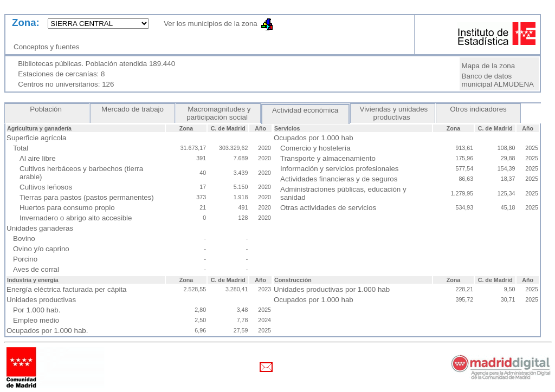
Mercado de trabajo (132, 109)
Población (47, 109)
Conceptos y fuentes (49, 47)
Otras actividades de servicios (328, 208)
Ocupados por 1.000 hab (314, 300)
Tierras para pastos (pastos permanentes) (87, 197)
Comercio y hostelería (315, 148)
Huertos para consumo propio (67, 208)
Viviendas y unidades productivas (393, 113)
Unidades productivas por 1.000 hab (332, 289)
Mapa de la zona (489, 66)
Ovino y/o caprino (41, 249)
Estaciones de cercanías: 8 (61, 74)
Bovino (24, 239)
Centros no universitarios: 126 (66, 84)
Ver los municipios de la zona (207, 24)
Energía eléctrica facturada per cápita (67, 289)
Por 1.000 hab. (37, 310)
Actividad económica (305, 110)
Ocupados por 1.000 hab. (47, 331)
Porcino (25, 259)
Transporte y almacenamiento (328, 158)
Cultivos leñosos (46, 187)
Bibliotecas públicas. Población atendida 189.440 (96, 64)
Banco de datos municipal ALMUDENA (498, 80)
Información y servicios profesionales (340, 169)
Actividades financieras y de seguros (339, 179)
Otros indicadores (479, 109)
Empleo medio (36, 320)
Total (21, 148)
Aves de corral (36, 269)
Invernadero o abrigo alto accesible (76, 218)
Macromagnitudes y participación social (218, 113)
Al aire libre (38, 158)
